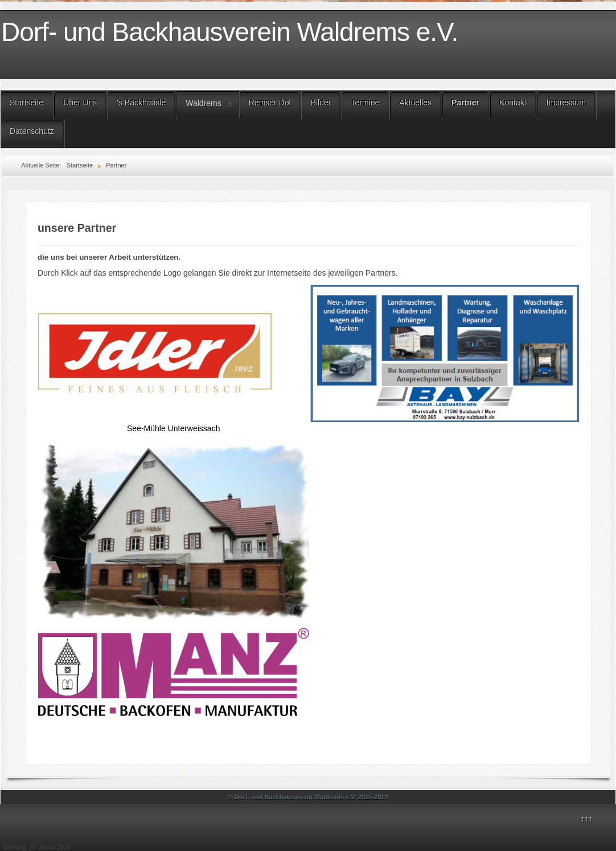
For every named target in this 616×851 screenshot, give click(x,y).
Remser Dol (270, 103)
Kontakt (513, 103)
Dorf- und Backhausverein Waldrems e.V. (229, 32)
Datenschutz (32, 131)
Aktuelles (415, 103)
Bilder (321, 103)
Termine (365, 103)
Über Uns (80, 103)
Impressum (566, 103)
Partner (465, 103)
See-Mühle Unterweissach (173, 428)
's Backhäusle (141, 103)
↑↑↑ (587, 819)
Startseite (26, 103)
